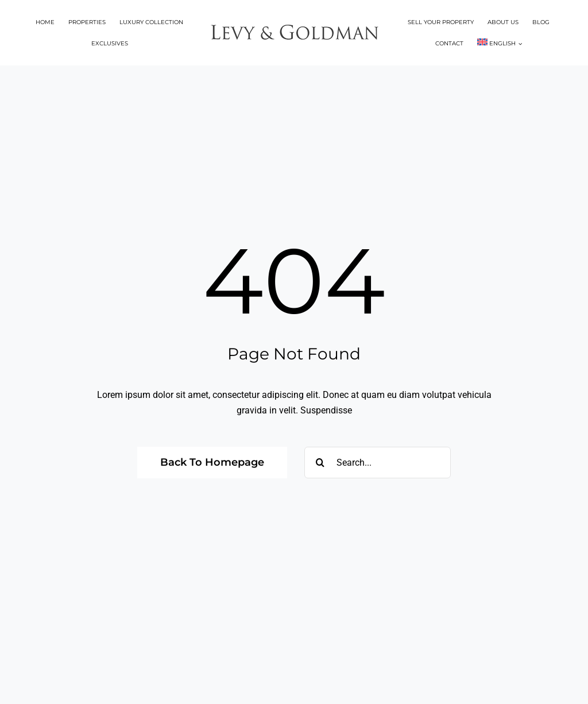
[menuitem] (500, 43)
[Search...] (378, 463)
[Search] (320, 463)
